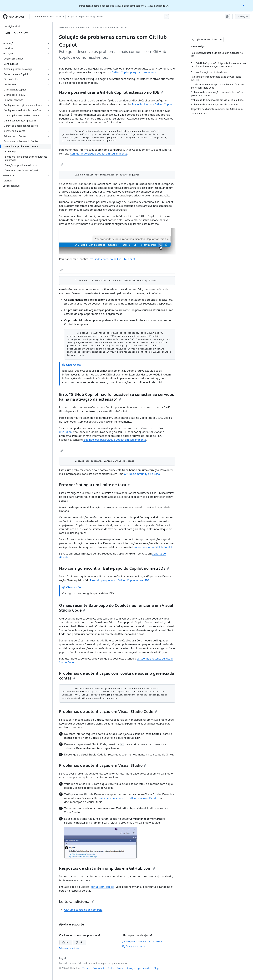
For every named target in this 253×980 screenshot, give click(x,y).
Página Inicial (12, 26)
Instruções (84, 27)
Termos (86, 968)
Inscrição (243, 17)
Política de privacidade (69, 948)
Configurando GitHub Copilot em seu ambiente (99, 154)
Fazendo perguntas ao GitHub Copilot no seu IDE (120, 580)
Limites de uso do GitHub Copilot (152, 547)
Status (111, 968)
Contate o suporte (134, 946)
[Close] (244, 5)
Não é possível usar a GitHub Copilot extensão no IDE (111, 92)
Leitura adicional (77, 901)
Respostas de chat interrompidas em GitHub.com (107, 868)
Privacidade (99, 968)
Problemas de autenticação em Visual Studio (103, 765)
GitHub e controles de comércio (83, 910)
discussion (65, 432)
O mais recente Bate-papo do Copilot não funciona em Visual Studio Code (116, 608)
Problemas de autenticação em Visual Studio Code (108, 711)
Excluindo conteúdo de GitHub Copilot (112, 259)
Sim (66, 942)
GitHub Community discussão (142, 474)
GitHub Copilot (16, 33)
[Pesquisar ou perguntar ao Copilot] (117, 17)
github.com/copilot (102, 887)
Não (79, 942)
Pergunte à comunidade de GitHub (142, 942)
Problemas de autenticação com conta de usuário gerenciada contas (117, 676)
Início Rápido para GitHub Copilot (152, 104)
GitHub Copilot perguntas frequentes (134, 72)
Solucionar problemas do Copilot (110, 27)
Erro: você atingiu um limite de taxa (95, 485)
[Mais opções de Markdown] (221, 40)
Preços (121, 968)
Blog (156, 968)
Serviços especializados (139, 968)
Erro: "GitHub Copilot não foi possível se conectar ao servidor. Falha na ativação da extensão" (117, 397)
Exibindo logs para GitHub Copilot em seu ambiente (115, 440)
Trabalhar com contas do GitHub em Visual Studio (128, 798)
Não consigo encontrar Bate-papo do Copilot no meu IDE (114, 568)
